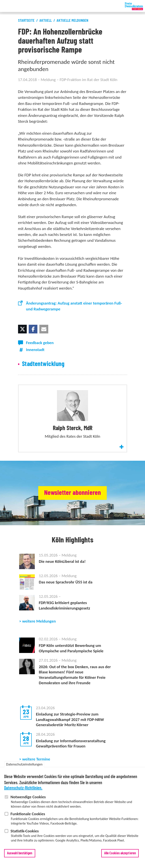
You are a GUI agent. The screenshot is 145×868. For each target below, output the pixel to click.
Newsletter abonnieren (72, 493)
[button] (22, 329)
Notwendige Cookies (28, 798)
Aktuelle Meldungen (72, 21)
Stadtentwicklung (43, 364)
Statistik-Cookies (25, 832)
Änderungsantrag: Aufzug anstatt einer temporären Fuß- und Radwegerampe (74, 306)
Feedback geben (40, 343)
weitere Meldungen (39, 621)
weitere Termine (36, 759)
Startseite (26, 21)
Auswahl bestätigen (20, 854)
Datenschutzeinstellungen (24, 765)
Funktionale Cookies (28, 814)
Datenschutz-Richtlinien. (23, 789)
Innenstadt (35, 350)
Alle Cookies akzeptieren (120, 854)
